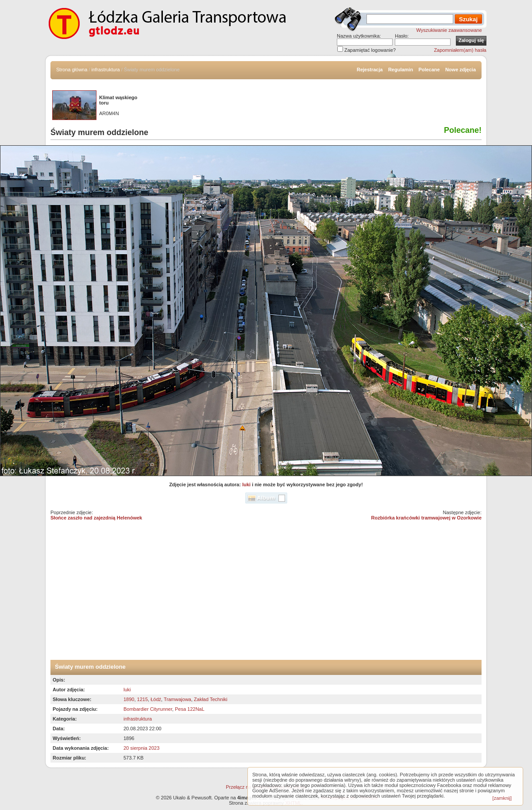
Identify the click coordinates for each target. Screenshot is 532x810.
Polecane (429, 70)
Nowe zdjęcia (461, 70)
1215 (143, 699)
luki (246, 484)
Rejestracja (370, 70)
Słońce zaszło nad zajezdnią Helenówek (96, 518)
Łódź (156, 699)
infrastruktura (106, 70)
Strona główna (72, 70)
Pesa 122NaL (190, 709)
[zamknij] (502, 798)
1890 (129, 699)
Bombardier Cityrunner (148, 709)
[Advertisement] (266, 593)
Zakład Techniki (211, 699)
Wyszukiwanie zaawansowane (449, 30)
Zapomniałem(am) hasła (460, 50)
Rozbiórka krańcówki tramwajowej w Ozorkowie (426, 518)
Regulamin (401, 70)
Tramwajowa (177, 699)
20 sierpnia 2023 (141, 748)
